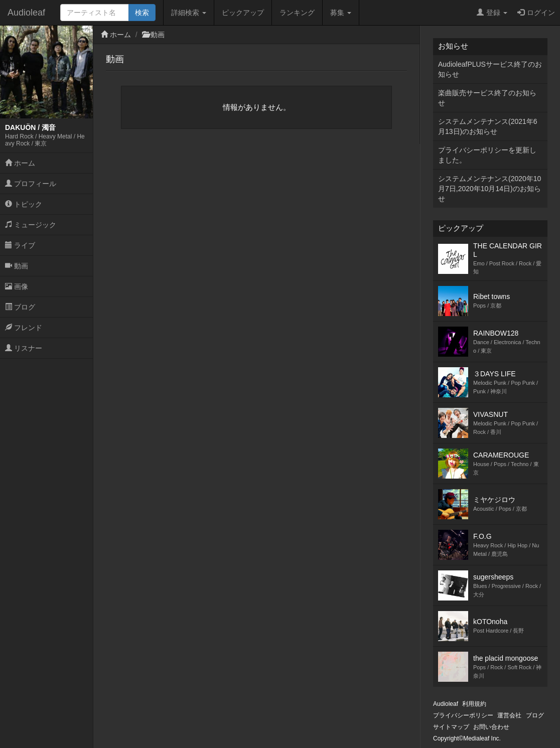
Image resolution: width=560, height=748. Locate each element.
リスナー (24, 348)
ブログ (20, 307)
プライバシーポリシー (463, 715)
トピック (24, 204)
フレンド (24, 328)
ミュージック (31, 225)
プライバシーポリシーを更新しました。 (487, 155)
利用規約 (474, 704)
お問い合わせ (491, 727)
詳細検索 (189, 13)
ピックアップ (243, 13)
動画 (17, 266)
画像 (17, 286)
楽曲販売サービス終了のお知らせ (487, 98)
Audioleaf (26, 13)
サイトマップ (451, 727)
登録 (492, 13)
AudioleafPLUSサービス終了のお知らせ (490, 69)
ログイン (536, 13)
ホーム (20, 163)
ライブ (20, 245)
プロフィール (31, 184)
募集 (341, 13)
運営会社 (509, 715)
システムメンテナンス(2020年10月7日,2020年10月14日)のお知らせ (489, 189)
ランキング (297, 13)
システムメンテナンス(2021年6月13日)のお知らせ (488, 126)
